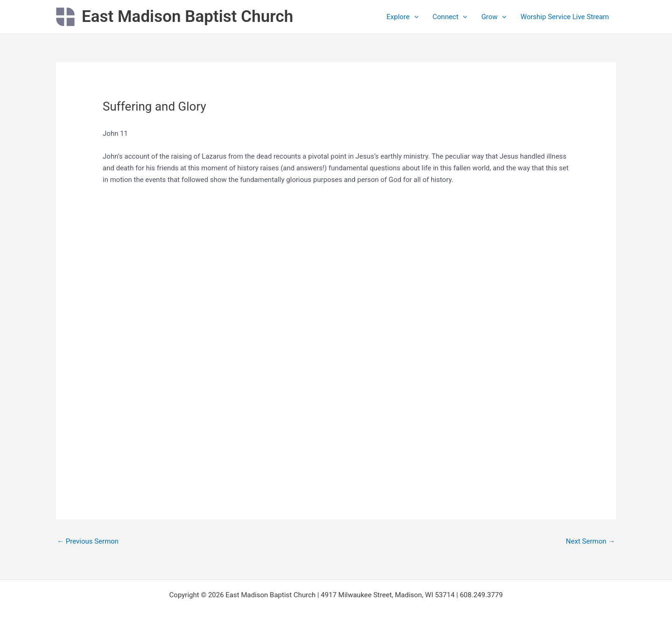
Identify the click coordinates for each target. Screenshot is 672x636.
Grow (494, 17)
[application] (414, 17)
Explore (402, 17)
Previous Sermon (88, 541)
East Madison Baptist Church (187, 17)
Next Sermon (591, 541)
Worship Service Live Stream (565, 17)
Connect (450, 17)
